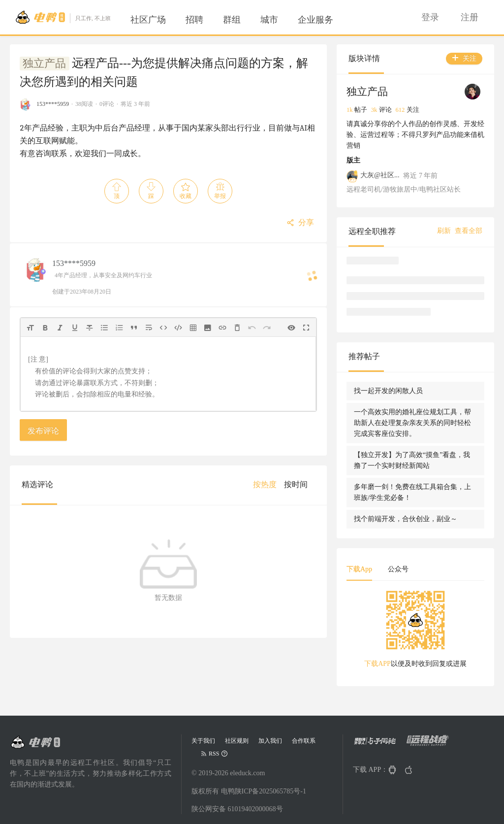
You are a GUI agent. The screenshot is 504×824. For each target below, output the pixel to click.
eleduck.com (247, 773)
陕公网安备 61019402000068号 (237, 809)
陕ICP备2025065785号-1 (270, 791)
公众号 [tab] (398, 569)
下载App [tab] (359, 569)
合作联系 (304, 741)
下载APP (378, 664)
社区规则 (237, 741)
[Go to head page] (63, 17)
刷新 (444, 231)
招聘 (194, 20)
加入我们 (270, 741)
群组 (232, 20)
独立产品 (44, 64)
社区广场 (148, 20)
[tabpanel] (415, 632)
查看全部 (469, 231)
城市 (269, 20)
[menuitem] (148, 20)
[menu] (244, 20)
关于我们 (203, 741)
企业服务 (315, 20)
